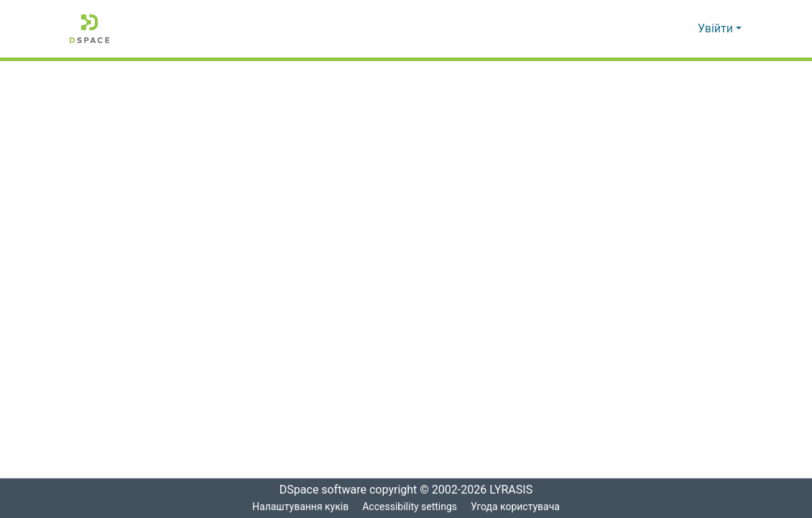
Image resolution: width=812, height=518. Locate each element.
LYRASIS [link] (515, 490)
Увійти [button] (717, 29)
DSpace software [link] (318, 490)
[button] (89, 29)
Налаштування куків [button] (299, 507)
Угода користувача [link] (516, 507)
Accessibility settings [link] (409, 507)
